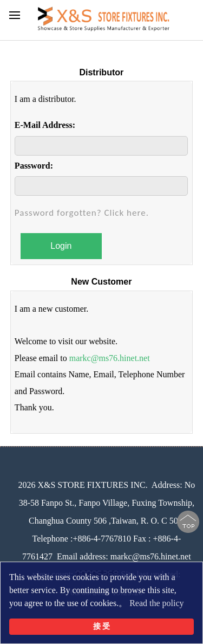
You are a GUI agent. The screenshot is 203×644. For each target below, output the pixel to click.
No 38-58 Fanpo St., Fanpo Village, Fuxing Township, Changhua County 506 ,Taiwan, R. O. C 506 (107, 503)
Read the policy (156, 603)
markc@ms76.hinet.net (110, 358)
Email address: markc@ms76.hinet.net (124, 556)
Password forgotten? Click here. (82, 213)
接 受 (102, 626)
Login (61, 246)
